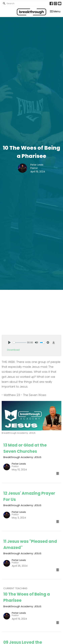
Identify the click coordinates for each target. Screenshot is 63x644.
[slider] (20, 343)
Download (13, 350)
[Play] (9, 342)
